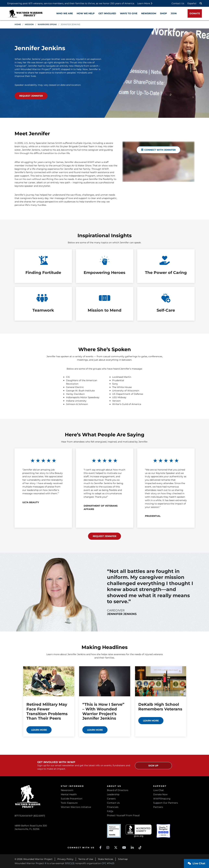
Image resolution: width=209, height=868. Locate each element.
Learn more (39, 730)
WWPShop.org (162, 799)
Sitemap (123, 859)
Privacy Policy (65, 859)
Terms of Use (86, 859)
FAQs (110, 811)
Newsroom (67, 790)
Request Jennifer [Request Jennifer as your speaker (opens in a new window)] (31, 96)
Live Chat (158, 790)
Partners (158, 807)
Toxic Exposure (69, 803)
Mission (29, 24)
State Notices (106, 859)
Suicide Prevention (72, 799)
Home (18, 24)
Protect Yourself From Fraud (123, 815)
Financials (113, 807)
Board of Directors (118, 790)
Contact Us (178, 3)
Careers (111, 799)
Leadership (113, 794)
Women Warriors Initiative (76, 807)
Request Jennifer (104, 536)
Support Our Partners (166, 803)
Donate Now (160, 794)
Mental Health (69, 794)
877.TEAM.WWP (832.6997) (30, 816)
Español (192, 3)
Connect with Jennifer (158, 150)
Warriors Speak (47, 24)
